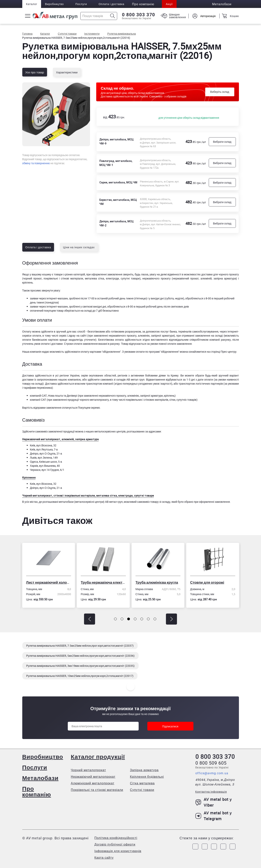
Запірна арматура (144, 770)
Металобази (40, 778)
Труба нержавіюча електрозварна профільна (105, 582)
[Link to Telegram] (214, 847)
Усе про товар (35, 72)
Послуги (81, 4)
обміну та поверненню (36, 163)
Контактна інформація (211, 792)
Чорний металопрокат (88, 770)
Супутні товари (142, 790)
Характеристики (67, 72)
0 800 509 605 (211, 763)
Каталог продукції (98, 757)
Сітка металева (142, 783)
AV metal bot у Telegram (214, 816)
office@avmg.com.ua (212, 773)
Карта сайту (104, 858)
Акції (169, 4)
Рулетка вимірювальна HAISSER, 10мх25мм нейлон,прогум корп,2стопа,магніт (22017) (80, 676)
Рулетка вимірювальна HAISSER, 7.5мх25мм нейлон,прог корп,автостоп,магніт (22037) (80, 646)
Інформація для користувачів (118, 851)
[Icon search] (113, 16)
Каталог (32, 4)
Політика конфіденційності (116, 838)
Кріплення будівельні (147, 777)
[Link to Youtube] (233, 847)
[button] (90, 619)
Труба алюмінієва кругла (158, 582)
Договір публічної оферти (115, 844)
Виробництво (54, 4)
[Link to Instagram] (205, 847)
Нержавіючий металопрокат (93, 777)
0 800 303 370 (139, 15)
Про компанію (37, 791)
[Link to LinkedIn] (223, 847)
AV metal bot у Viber (214, 802)
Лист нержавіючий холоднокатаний (50, 582)
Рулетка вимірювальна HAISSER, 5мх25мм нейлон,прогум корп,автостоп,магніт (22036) (80, 656)
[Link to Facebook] (195, 847)
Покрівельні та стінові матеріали (97, 790)
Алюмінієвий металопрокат (93, 783)
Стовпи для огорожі (209, 582)
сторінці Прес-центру (223, 352)
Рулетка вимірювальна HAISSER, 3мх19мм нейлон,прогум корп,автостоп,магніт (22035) (80, 666)
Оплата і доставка (111, 4)
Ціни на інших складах (79, 247)
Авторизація (208, 16)
